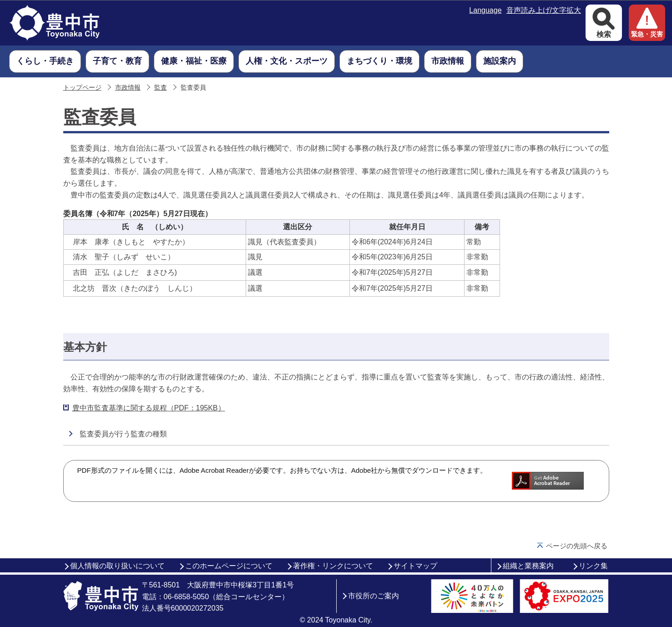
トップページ (82, 88)
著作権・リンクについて (333, 566)
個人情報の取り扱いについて (117, 566)
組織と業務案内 (528, 566)
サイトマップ (415, 566)
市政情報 (128, 88)
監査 (161, 88)
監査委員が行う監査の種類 (123, 434)
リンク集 (593, 566)
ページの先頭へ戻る (577, 546)
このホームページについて (229, 566)
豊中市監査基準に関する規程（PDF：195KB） (149, 408)
